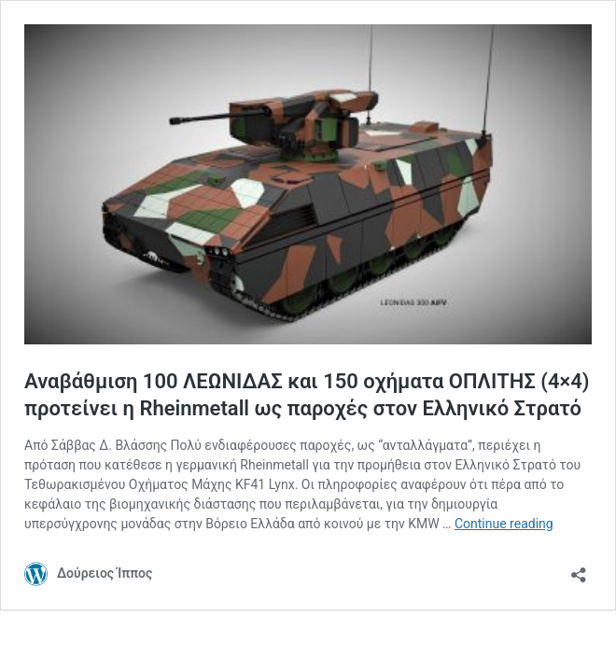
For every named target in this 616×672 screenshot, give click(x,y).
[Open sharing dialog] (579, 569)
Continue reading (504, 524)
